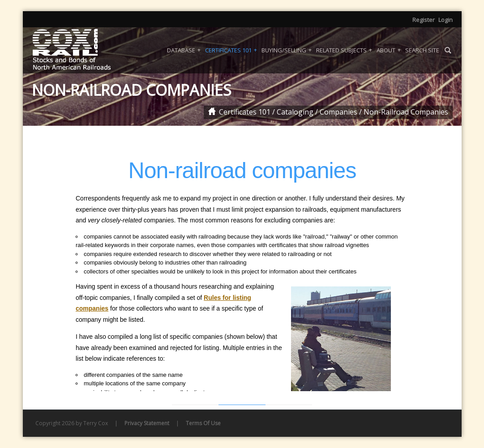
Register (424, 20)
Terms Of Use (203, 423)
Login (445, 20)
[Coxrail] (83, 50)
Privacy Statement (147, 423)
